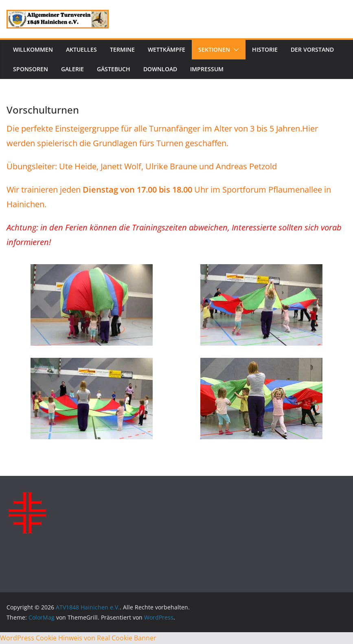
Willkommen (33, 49)
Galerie (72, 69)
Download (160, 69)
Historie (265, 49)
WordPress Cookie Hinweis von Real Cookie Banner (78, 638)
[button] (235, 50)
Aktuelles (81, 49)
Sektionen (214, 49)
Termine (122, 49)
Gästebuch (114, 69)
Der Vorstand (312, 49)
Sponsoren (31, 69)
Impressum (207, 69)
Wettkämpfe (167, 49)
